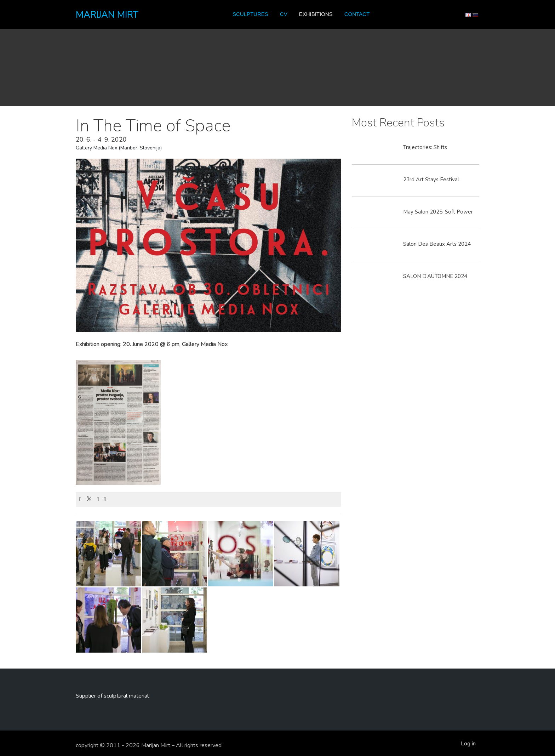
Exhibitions (316, 14)
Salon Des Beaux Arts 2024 (437, 244)
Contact (357, 14)
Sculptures (250, 14)
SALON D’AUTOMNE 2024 (435, 276)
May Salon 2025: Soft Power (438, 212)
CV (284, 14)
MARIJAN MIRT (107, 15)
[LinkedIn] (98, 499)
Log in (468, 744)
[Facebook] (80, 499)
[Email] (105, 499)
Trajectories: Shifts (425, 147)
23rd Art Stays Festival (431, 180)
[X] (89, 499)
